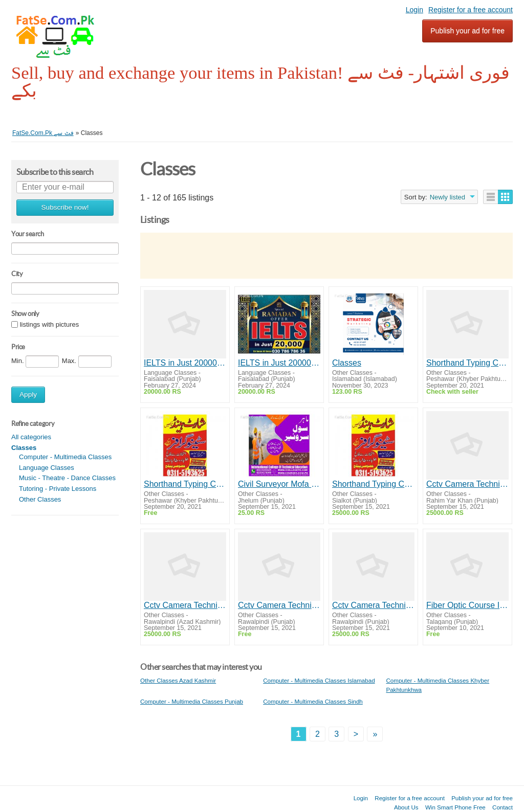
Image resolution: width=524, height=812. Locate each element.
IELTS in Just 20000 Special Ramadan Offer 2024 (185, 363)
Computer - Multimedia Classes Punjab (192, 701)
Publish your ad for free (467, 31)
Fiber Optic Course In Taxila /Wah (467, 605)
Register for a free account (471, 10)
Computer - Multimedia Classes (65, 457)
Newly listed (447, 197)
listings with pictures (50, 324)
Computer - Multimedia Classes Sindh (313, 701)
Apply (28, 394)
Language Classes (47, 468)
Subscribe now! (65, 207)
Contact (503, 807)
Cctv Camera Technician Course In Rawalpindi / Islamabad (467, 484)
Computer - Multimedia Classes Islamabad (319, 680)
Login (414, 10)
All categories (31, 437)
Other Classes (40, 499)
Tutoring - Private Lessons (58, 489)
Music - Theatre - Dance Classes (67, 478)
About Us (406, 807)
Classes (347, 363)
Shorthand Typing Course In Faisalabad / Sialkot (373, 484)
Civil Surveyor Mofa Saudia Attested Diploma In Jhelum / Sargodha (279, 484)
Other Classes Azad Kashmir (178, 680)
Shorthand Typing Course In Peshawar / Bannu (467, 363)
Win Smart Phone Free (455, 807)
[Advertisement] (326, 256)
